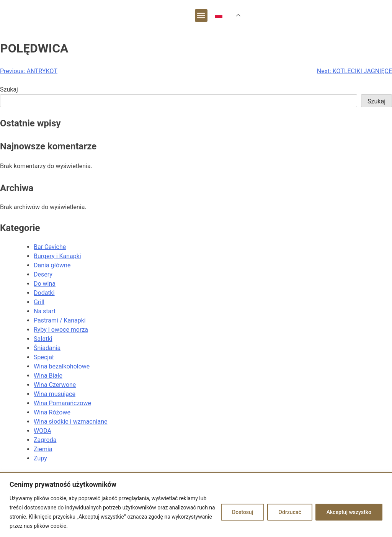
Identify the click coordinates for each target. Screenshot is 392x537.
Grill (39, 302)
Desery (43, 274)
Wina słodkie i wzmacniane (70, 422)
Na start (45, 311)
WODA (42, 431)
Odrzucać (290, 512)
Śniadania (47, 348)
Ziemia (43, 449)
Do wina (45, 284)
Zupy (40, 458)
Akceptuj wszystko (349, 512)
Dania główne (52, 265)
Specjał (44, 357)
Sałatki (43, 339)
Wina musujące (55, 394)
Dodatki (44, 293)
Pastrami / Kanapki (60, 320)
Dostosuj (243, 512)
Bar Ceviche (50, 247)
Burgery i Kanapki (57, 256)
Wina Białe (48, 376)
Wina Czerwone (55, 385)
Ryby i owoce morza (61, 330)
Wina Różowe (52, 412)
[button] (201, 16)
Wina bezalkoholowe (62, 366)
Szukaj (9, 89)
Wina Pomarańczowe (62, 403)
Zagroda (45, 440)
